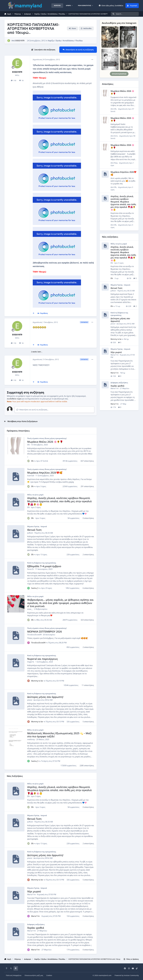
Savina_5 (35, 588)
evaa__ (30, 609)
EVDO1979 (20, 41)
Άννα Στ (31, 569)
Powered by (127, 975)
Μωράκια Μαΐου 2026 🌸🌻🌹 (45, 442)
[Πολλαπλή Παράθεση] (33, 313)
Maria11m (32, 894)
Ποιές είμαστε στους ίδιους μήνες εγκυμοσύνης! (47, 438)
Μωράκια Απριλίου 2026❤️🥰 (45, 473)
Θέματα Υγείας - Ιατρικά (37, 526)
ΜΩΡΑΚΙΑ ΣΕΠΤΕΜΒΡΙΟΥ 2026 (45, 632)
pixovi (30, 700)
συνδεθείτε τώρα (14, 399)
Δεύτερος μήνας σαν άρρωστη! (45, 697)
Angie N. (31, 662)
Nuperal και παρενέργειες (43, 659)
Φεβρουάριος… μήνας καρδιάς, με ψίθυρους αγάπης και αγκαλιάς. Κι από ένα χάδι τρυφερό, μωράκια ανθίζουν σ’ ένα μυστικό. (60, 603)
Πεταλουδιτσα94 (34, 635)
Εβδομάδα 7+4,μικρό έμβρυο (44, 566)
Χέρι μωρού (34, 892)
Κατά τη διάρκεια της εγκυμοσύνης (42, 563)
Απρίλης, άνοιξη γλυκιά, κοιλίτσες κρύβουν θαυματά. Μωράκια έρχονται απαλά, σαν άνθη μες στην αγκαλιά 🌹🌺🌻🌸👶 (59, 501)
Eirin (116, 136)
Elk (28, 445)
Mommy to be (37, 681)
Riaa (116, 163)
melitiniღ (31, 739)
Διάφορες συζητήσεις (36, 924)
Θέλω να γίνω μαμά (35, 495)
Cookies (49, 975)
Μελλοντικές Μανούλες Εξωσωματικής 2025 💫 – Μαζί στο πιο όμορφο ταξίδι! (59, 735)
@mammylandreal (119, 74)
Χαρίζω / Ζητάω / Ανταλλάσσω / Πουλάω (65, 41)
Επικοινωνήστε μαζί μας (34, 975)
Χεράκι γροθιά (36, 928)
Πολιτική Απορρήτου (14, 975)
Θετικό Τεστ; (35, 530)
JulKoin (30, 533)
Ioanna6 (31, 476)
